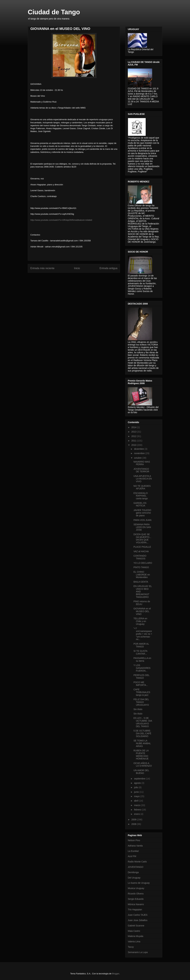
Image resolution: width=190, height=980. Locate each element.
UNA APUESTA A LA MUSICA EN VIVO (143, 479)
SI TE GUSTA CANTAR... (140, 652)
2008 (134, 824)
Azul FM (132, 856)
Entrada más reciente (42, 268)
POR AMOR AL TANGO (141, 645)
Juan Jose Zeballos (138, 920)
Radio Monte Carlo (137, 862)
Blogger (116, 974)
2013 (134, 432)
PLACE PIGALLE (142, 547)
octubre (138, 458)
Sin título (138, 709)
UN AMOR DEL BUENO (141, 772)
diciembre (139, 449)
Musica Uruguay (136, 888)
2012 (134, 436)
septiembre (140, 779)
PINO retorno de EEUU (142, 603)
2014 (134, 427)
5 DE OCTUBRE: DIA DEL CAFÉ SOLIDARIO (142, 733)
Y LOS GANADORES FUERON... (142, 668)
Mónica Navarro (136, 904)
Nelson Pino (134, 840)
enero (137, 814)
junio (137, 792)
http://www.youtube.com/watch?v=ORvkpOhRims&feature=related (61, 220)
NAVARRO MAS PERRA (142, 463)
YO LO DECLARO (143, 563)
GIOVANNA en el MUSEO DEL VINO (142, 611)
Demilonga (133, 872)
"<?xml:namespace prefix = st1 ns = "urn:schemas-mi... (143, 634)
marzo (137, 805)
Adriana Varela (135, 846)
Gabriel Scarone (136, 926)
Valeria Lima (134, 942)
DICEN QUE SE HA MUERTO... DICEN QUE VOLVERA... (142, 538)
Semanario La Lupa (138, 952)
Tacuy (131, 947)
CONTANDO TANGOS (140, 557)
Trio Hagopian (135, 910)
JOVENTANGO (136, 867)
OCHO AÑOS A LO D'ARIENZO (143, 765)
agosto (138, 783)
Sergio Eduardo (136, 899)
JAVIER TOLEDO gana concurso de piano (142, 513)
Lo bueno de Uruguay (139, 883)
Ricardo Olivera (136, 894)
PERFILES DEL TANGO (141, 677)
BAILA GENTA (141, 582)
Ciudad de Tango (54, 12)
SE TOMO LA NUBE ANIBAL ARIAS (142, 743)
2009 (134, 820)
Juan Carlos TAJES (138, 915)
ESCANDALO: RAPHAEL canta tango (141, 496)
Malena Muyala (136, 936)
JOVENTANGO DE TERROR (141, 470)
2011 (134, 441)
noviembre (140, 453)
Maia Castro (134, 931)
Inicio (77, 268)
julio (136, 787)
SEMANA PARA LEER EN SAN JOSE (142, 527)
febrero (138, 810)
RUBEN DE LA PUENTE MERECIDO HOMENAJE (141, 755)
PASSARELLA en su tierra (142, 659)
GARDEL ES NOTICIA (140, 504)
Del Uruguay (134, 878)
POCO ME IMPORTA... (141, 684)
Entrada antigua (108, 268)
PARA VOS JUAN (142, 520)
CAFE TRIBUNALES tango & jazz (142, 692)
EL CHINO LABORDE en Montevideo (142, 575)
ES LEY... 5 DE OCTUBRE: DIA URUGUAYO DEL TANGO (143, 722)
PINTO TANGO (141, 567)
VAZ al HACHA (141, 551)
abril (136, 801)
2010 (134, 445)
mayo (137, 796)
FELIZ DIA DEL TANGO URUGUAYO (141, 702)
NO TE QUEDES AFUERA (142, 487)
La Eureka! (133, 851)
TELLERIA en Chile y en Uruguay (140, 621)
